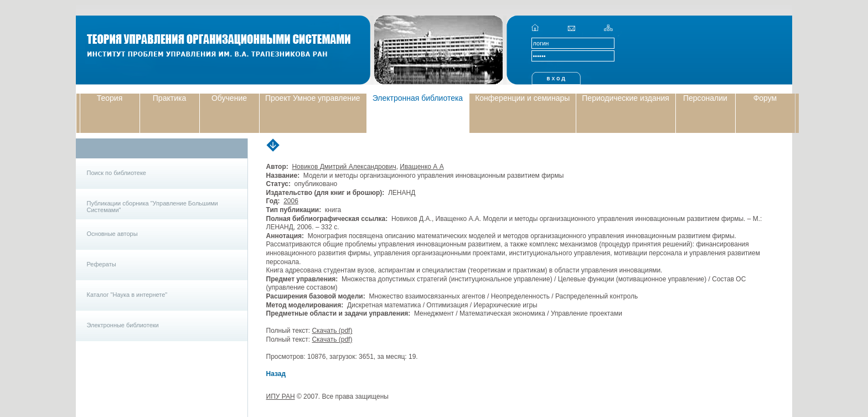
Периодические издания (626, 98)
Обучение (229, 98)
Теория (110, 98)
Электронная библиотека (418, 98)
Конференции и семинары (522, 98)
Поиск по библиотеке (117, 173)
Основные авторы (112, 234)
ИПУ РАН (281, 397)
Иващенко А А (422, 167)
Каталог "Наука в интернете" (127, 295)
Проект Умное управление (313, 98)
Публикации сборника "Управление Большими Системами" (153, 207)
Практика (169, 98)
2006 (291, 201)
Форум (765, 98)
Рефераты (102, 264)
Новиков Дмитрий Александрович (344, 167)
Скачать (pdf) (332, 331)
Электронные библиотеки (123, 325)
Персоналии (705, 98)
